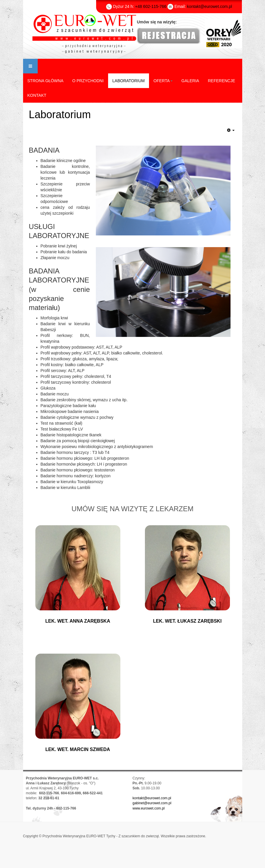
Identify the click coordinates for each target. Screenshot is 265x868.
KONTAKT (37, 95)
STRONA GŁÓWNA (46, 81)
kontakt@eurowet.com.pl (152, 798)
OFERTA (163, 81)
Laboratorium (60, 114)
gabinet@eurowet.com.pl (152, 803)
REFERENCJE (221, 81)
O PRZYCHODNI (88, 81)
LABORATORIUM (129, 81)
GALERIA (190, 81)
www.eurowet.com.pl (149, 808)
